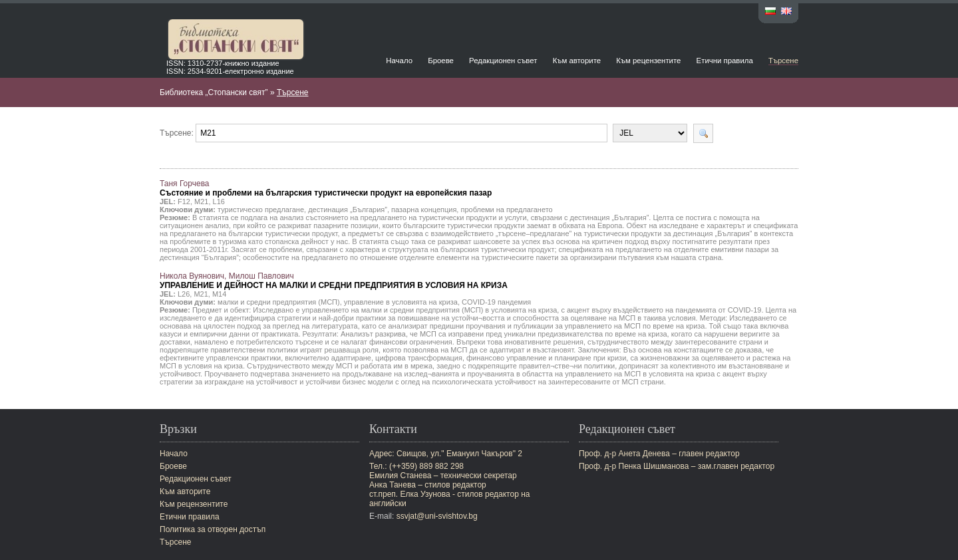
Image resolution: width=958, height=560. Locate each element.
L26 (184, 294)
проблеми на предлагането (506, 210)
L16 (219, 202)
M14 (219, 294)
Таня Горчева (326, 188)
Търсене (783, 61)
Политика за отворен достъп (213, 529)
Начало (399, 61)
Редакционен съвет (503, 61)
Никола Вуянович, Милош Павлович (334, 281)
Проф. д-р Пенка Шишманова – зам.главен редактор (677, 466)
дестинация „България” (348, 210)
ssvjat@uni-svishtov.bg (437, 516)
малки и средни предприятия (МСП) (279, 302)
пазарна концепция (424, 210)
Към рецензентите (648, 61)
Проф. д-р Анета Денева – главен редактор (659, 454)
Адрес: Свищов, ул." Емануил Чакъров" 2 (446, 454)
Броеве (441, 61)
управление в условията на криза (401, 302)
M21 (201, 202)
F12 (184, 202)
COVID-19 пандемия (496, 302)
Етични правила (725, 61)
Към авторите (577, 61)
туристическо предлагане (261, 210)
